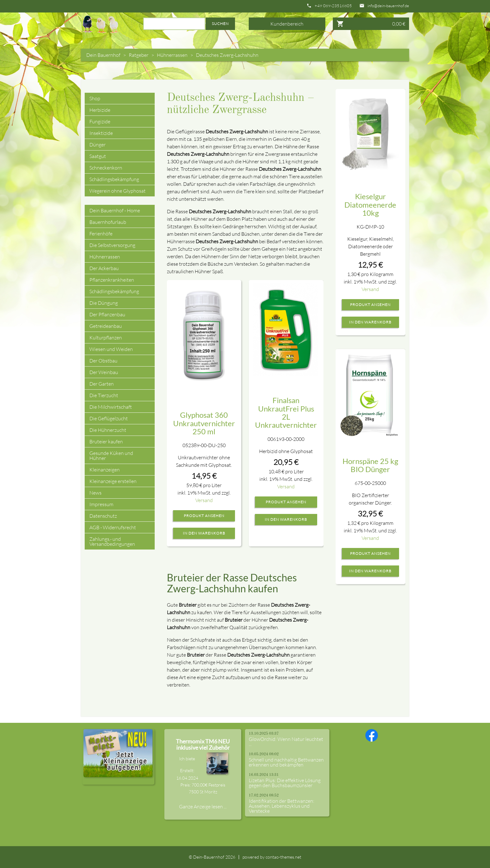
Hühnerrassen (172, 55)
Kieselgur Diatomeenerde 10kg (370, 205)
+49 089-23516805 (333, 6)
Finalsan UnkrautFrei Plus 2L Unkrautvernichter (286, 412)
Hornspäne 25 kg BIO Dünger (370, 465)
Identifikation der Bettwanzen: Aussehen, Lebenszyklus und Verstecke (282, 806)
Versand (204, 500)
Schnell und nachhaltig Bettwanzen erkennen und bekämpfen (286, 762)
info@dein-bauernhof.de (388, 6)
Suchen (220, 24)
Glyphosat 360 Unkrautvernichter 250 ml (204, 423)
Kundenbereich (287, 24)
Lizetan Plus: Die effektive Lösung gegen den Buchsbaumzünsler (285, 783)
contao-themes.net (283, 857)
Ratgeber (139, 55)
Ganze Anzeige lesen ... (203, 806)
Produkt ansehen (204, 516)
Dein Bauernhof (103, 55)
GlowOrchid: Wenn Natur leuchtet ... (286, 742)
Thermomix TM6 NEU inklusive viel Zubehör (203, 744)
